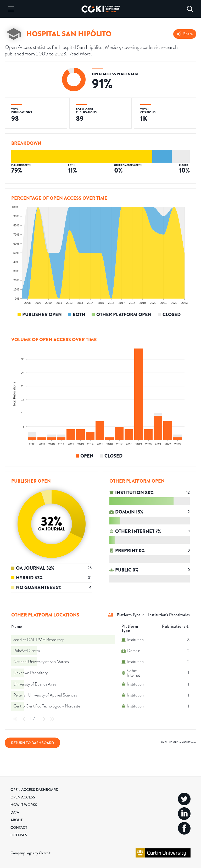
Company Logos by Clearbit (30, 853)
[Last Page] (52, 719)
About (16, 820)
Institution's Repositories (169, 615)
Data (15, 812)
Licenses (19, 835)
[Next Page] (44, 719)
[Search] (190, 9)
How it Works (24, 805)
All (111, 615)
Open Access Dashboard (34, 790)
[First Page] (15, 719)
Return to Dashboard (32, 743)
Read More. (80, 54)
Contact (19, 827)
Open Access (23, 797)
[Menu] (11, 9)
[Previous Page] (24, 719)
